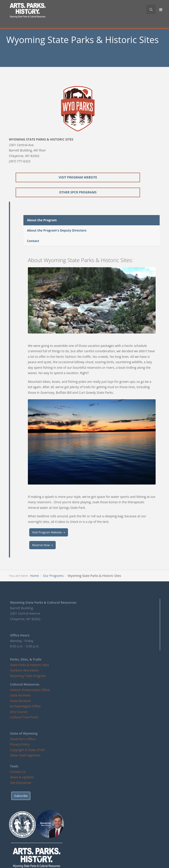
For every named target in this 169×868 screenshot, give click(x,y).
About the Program (42, 220)
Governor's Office (23, 739)
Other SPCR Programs (78, 192)
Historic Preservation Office (30, 690)
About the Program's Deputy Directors (57, 230)
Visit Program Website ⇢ (49, 532)
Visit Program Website (78, 177)
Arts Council (19, 712)
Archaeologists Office (25, 706)
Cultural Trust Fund (24, 717)
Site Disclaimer (21, 783)
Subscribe (21, 796)
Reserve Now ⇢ (42, 545)
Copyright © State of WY (28, 750)
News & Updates (22, 777)
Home (34, 576)
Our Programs (53, 576)
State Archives (20, 695)
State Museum (21, 701)
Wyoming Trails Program (28, 676)
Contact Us (18, 772)
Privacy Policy (20, 744)
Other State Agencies (25, 755)
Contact (33, 241)
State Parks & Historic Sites (30, 665)
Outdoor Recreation (24, 670)
